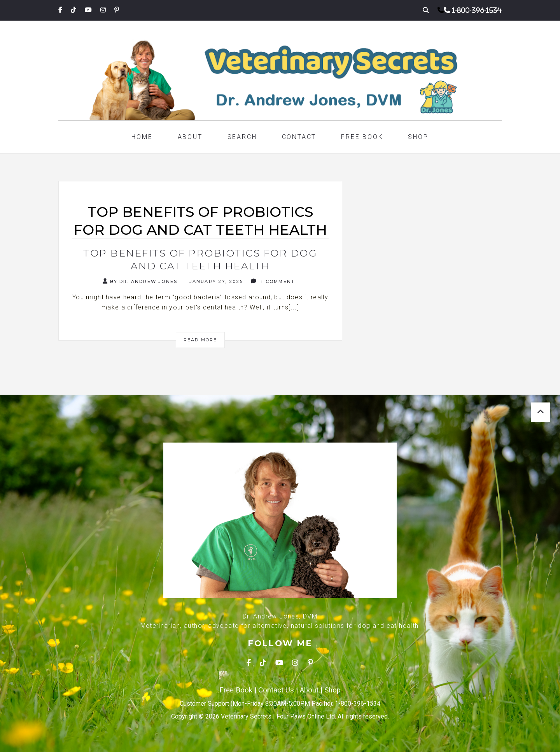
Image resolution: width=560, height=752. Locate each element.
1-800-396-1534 (477, 10)
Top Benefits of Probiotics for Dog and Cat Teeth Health (200, 259)
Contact (299, 137)
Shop (418, 137)
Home (142, 137)
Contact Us (276, 690)
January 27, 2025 (215, 281)
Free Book (362, 137)
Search (242, 137)
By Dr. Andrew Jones (140, 281)
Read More (200, 340)
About (190, 137)
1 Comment (273, 281)
